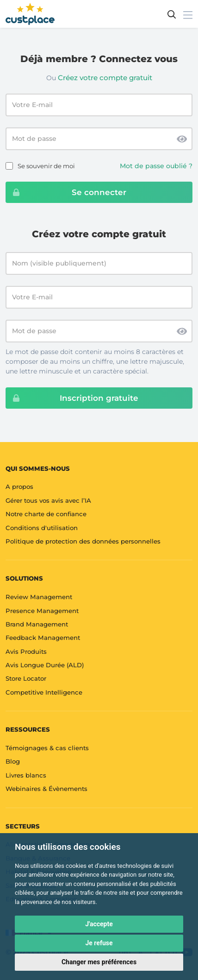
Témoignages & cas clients (47, 748)
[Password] (99, 139)
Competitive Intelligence (44, 692)
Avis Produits (26, 651)
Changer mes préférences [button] (99, 962)
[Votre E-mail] (99, 297)
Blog (13, 761)
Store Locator (26, 678)
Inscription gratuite (72, 398)
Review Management (39, 597)
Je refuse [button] (99, 943)
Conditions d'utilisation (42, 528)
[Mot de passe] (99, 331)
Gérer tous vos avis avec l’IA (48, 500)
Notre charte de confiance (46, 514)
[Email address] (99, 105)
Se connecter (66, 192)
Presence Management (42, 611)
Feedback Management (43, 638)
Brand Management (37, 624)
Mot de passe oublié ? (156, 166)
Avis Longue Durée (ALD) (45, 665)
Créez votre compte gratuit (105, 78)
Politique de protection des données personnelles (83, 541)
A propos (19, 487)
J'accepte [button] (99, 924)
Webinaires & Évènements (46, 789)
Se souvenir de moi (46, 166)
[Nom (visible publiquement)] (99, 263)
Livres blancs (26, 775)
